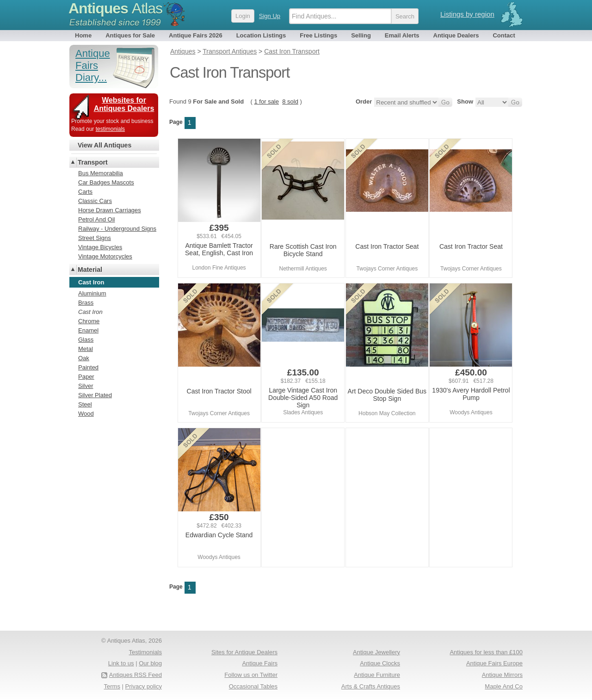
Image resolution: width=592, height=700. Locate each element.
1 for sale (267, 101)
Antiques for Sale (130, 35)
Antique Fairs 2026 (196, 35)
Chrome (89, 321)
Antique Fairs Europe (494, 663)
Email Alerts (402, 35)
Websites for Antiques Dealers (124, 104)
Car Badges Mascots (106, 182)
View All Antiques (105, 145)
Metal (86, 349)
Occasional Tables (253, 686)
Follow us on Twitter (251, 675)
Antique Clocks (380, 663)
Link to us (121, 663)
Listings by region (467, 14)
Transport (93, 162)
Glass (86, 340)
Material (90, 270)
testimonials (110, 129)
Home (83, 35)
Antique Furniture (377, 675)
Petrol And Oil (97, 219)
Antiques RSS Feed (136, 675)
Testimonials (145, 652)
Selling (361, 35)
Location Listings (261, 35)
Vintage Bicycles (100, 247)
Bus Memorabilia (101, 173)
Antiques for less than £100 (486, 652)
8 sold (290, 101)
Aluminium (92, 293)
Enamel (88, 330)
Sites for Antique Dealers (244, 652)
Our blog (150, 663)
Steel (85, 404)
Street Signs (95, 238)
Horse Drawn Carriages (110, 210)
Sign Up (270, 16)
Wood (86, 414)
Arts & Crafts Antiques (371, 686)
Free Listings (318, 35)
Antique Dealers (456, 35)
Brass (86, 303)
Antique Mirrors (502, 675)
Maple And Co (504, 686)
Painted (88, 367)
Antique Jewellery (376, 652)
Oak (84, 358)
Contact (504, 35)
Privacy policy (144, 686)
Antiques (115, 8)
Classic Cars (95, 201)
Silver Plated (95, 395)
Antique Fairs (260, 663)
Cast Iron (90, 312)
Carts (85, 192)
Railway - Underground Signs (117, 229)
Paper (86, 377)
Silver (86, 386)
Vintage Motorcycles (105, 256)
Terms (112, 686)
